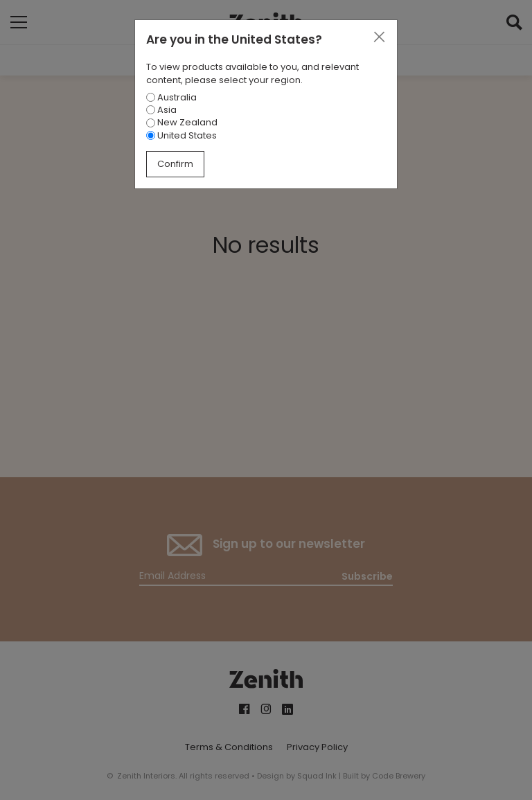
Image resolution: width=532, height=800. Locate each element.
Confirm (175, 164)
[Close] (379, 37)
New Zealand (182, 122)
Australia (171, 97)
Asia (161, 110)
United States (181, 135)
